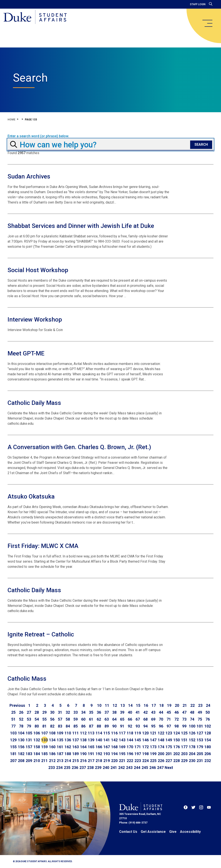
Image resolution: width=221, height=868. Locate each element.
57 (60, 719)
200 (161, 754)
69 (153, 719)
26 (21, 712)
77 (13, 726)
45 (169, 712)
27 (29, 712)
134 (52, 740)
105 (29, 733)
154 (208, 740)
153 (200, 740)
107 (44, 733)
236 (75, 768)
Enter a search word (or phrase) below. (38, 136)
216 (83, 761)
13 (123, 705)
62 (99, 719)
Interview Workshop (35, 320)
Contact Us (128, 832)
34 (83, 712)
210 (37, 761)
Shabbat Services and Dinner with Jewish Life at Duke (81, 226)
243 (129, 768)
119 (138, 733)
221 (122, 761)
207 (13, 761)
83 (60, 726)
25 (13, 712)
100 (192, 726)
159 (44, 747)
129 (13, 740)
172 (145, 747)
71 (169, 719)
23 (200, 705)
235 (67, 768)
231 (200, 761)
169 (122, 747)
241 (114, 768)
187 (60, 754)
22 (193, 705)
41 (138, 712)
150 (177, 740)
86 (83, 726)
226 (161, 761)
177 (184, 747)
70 (161, 719)
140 (99, 740)
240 (106, 768)
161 (60, 747)
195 (122, 754)
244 (137, 768)
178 (192, 747)
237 (83, 768)
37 (107, 712)
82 (52, 726)
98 (177, 726)
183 (29, 754)
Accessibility (190, 832)
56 (52, 719)
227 (169, 761)
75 (200, 719)
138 (83, 740)
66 (130, 719)
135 (60, 740)
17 (154, 705)
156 (21, 747)
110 (68, 733)
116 (114, 733)
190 (83, 754)
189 (76, 754)
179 (200, 747)
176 (177, 747)
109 (60, 733)
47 (184, 712)
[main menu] (207, 23)
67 (138, 719)
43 (153, 712)
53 (29, 719)
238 (90, 768)
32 (68, 712)
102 (208, 726)
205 (200, 754)
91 (122, 726)
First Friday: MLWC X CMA (43, 546)
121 (153, 733)
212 (52, 761)
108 (52, 733)
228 (177, 761)
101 (200, 726)
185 (44, 754)
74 (192, 719)
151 (184, 740)
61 (91, 719)
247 (160, 768)
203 (184, 754)
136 (68, 740)
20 (177, 705)
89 (107, 726)
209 (29, 761)
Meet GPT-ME (26, 353)
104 (21, 733)
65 (122, 719)
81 (44, 726)
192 (99, 754)
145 (138, 740)
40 (130, 712)
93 (138, 726)
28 (37, 712)
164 (83, 747)
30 (52, 712)
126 (192, 733)
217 (91, 761)
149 (169, 740)
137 (76, 740)
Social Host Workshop (38, 270)
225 (153, 761)
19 (169, 705)
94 (145, 726)
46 (177, 712)
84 (68, 726)
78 (21, 726)
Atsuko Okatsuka (31, 496)
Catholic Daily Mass (34, 403)
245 (145, 768)
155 (13, 747)
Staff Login (198, 4)
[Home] (35, 17)
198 (145, 754)
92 (130, 726)
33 (76, 712)
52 (21, 719)
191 (91, 754)
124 (177, 733)
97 (169, 726)
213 (60, 761)
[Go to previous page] (17, 705)
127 (200, 733)
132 (37, 740)
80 (37, 726)
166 (99, 747)
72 (177, 719)
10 (99, 705)
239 (98, 768)
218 (99, 761)
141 (107, 740)
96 (161, 726)
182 (21, 754)
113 (91, 733)
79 (29, 726)
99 (184, 726)
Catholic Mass (27, 679)
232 (208, 761)
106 (37, 733)
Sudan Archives (29, 176)
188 (68, 754)
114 (99, 733)
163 (76, 747)
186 (52, 754)
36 (99, 712)
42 (145, 712)
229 (184, 761)
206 (208, 754)
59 (76, 719)
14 (130, 705)
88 (99, 726)
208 (21, 761)
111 (76, 733)
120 (145, 733)
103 (13, 733)
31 (60, 712)
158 (37, 747)
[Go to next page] (169, 768)
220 (114, 761)
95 (153, 726)
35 (91, 712)
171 (138, 747)
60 (83, 719)
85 (76, 726)
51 (13, 719)
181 (13, 754)
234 (59, 768)
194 (114, 754)
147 (153, 740)
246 (153, 768)
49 (200, 712)
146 (145, 740)
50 (208, 712)
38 (114, 712)
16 (146, 705)
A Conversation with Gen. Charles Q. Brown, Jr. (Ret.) (79, 447)
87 (91, 726)
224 (145, 761)
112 (83, 733)
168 (114, 747)
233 (52, 768)
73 (184, 719)
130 (21, 740)
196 (130, 754)
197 (138, 754)
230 (192, 761)
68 (145, 719)
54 (37, 719)
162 (68, 747)
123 (169, 733)
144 (130, 740)
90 (114, 726)
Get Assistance (153, 832)
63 (107, 719)
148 (161, 740)
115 (107, 733)
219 (107, 761)
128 (208, 733)
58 (68, 719)
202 (177, 754)
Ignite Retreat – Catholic (41, 634)
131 (29, 740)
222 (130, 761)
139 (91, 740)
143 (122, 740)
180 (208, 747)
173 (153, 747)
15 (138, 705)
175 (169, 747)
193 (107, 754)
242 (122, 768)
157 (29, 747)
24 (208, 705)
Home (11, 120)
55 (44, 719)
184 (37, 754)
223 (138, 761)
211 (44, 761)
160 (52, 747)
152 (192, 740)
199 (153, 754)
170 (130, 747)
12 (115, 705)
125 (184, 733)
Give (173, 832)
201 (169, 754)
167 (107, 747)
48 (192, 712)
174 (161, 747)
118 (130, 733)
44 (161, 712)
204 (192, 754)
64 (114, 719)
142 (114, 740)
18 (161, 705)
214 (68, 761)
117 (122, 733)
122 (161, 733)
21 (185, 705)
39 (122, 712)
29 (44, 712)
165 (91, 747)
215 (76, 761)
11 (107, 705)
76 (208, 719)
